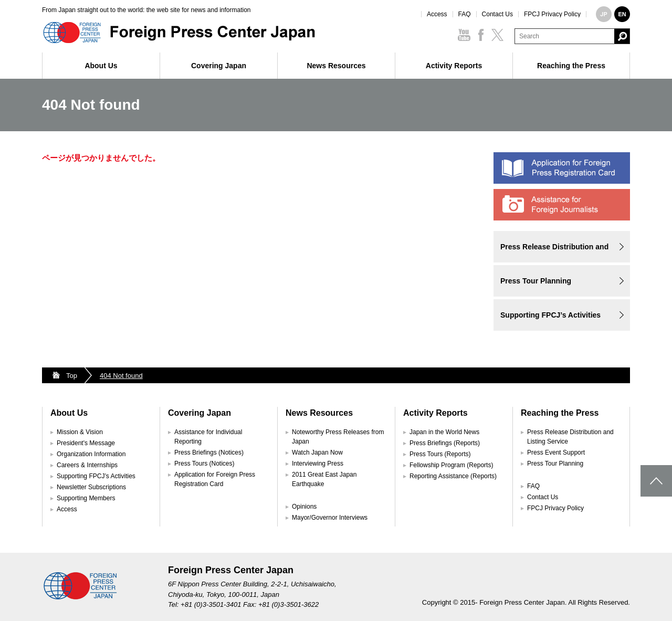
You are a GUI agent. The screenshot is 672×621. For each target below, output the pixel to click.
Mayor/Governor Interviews (330, 518)
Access (437, 14)
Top (72, 376)
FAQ (465, 14)
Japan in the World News (444, 432)
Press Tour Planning (536, 281)
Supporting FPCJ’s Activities (550, 315)
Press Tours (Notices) (204, 464)
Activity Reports (454, 66)
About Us (101, 66)
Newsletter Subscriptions (91, 487)
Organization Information (91, 454)
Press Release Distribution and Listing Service (554, 252)
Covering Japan (219, 66)
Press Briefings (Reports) (445, 443)
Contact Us (497, 14)
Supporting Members (86, 498)
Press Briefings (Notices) (209, 452)
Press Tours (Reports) (440, 454)
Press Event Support (556, 452)
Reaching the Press (571, 66)
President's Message (86, 443)
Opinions (304, 507)
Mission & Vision (80, 432)
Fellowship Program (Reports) (451, 465)
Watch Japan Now (317, 452)
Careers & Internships (87, 465)
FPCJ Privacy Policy (552, 14)
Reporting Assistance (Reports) (453, 476)
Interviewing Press (318, 464)
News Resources (336, 66)
